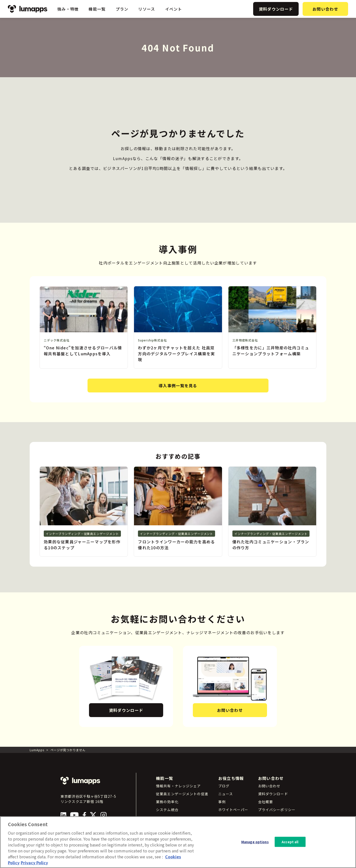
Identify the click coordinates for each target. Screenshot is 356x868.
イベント (174, 9)
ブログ (224, 786)
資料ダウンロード (276, 9)
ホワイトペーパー (233, 810)
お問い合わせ (325, 9)
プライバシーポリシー (277, 810)
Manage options (255, 842)
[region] (178, 842)
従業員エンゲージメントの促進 (182, 794)
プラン (122, 9)
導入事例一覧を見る (178, 386)
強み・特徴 (68, 9)
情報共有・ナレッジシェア (178, 786)
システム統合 (167, 810)
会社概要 (266, 802)
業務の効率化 (167, 802)
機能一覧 (97, 9)
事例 (222, 802)
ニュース (226, 794)
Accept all (290, 842)
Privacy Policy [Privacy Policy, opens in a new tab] (34, 863)
